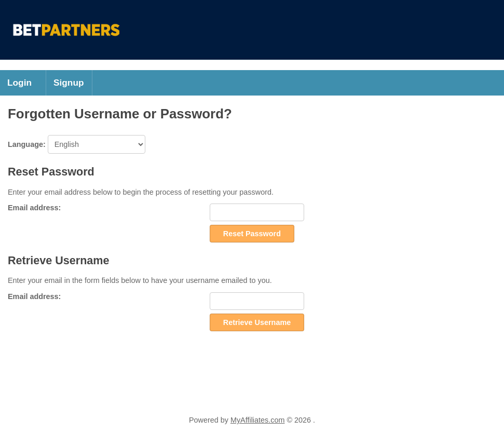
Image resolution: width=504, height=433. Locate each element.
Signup (69, 83)
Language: (77, 144)
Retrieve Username (257, 322)
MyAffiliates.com (258, 420)
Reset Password (252, 234)
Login (19, 83)
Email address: (34, 208)
